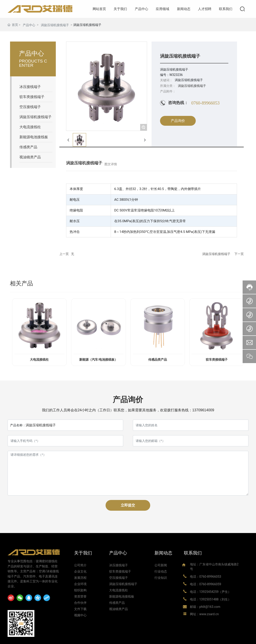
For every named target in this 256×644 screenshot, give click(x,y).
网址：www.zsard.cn (204, 614)
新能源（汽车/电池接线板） (98, 360)
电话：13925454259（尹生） (211, 592)
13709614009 (203, 410)
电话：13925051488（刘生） (211, 599)
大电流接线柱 (39, 360)
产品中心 (29, 25)
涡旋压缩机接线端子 (55, 25)
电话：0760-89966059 (206, 584)
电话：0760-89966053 (206, 577)
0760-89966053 (205, 103)
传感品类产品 (158, 360)
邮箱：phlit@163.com (205, 607)
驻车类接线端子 (217, 360)
